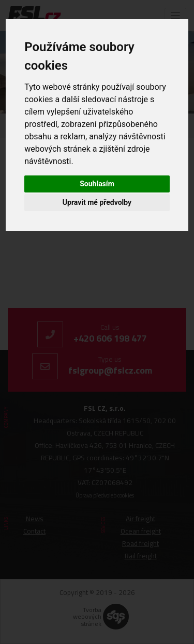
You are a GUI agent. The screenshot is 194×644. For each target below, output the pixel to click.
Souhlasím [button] (97, 184)
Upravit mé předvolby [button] (97, 202)
